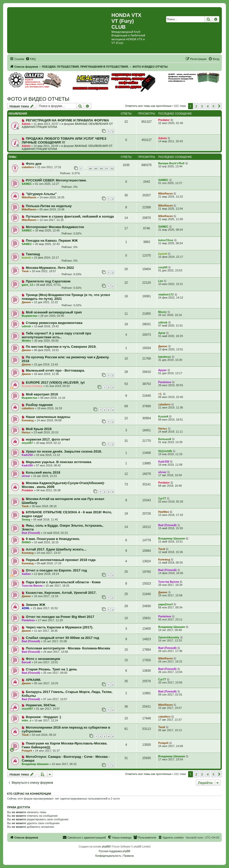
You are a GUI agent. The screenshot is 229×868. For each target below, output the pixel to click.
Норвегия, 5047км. (41, 705)
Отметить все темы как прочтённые (148, 106)
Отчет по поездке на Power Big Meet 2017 (60, 617)
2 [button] (196, 106)
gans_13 (27, 285)
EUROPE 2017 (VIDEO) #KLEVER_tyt (55, 382)
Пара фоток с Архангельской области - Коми (63, 582)
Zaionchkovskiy (169, 637)
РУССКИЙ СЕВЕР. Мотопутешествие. (56, 180)
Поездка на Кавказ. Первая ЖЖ (52, 241)
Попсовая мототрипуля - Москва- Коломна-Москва (68, 648)
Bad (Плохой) (31, 533)
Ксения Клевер (32, 386)
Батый (26, 662)
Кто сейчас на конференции (29, 794)
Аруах (162, 370)
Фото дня (34, 164)
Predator (164, 120)
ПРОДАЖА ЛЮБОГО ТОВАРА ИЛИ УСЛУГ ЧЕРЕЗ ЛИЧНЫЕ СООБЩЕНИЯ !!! (64, 140)
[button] (219, 106)
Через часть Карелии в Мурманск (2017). (60, 627)
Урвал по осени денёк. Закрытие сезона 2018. (64, 451)
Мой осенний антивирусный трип (54, 312)
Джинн (26, 302)
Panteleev (165, 382)
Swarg (26, 519)
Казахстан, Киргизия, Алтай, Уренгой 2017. (61, 593)
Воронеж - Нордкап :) (43, 717)
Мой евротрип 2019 (42, 394)
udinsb (26, 326)
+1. (160, 394)
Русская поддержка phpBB (114, 851)
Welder (26, 341)
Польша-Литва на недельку (49, 206)
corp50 (163, 267)
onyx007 (27, 443)
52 (112, 169)
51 (107, 169)
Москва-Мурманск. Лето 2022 (50, 268)
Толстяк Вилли (32, 586)
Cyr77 (162, 498)
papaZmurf (165, 604)
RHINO (26, 542)
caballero (28, 167)
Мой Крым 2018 (39, 429)
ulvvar (26, 476)
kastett (26, 258)
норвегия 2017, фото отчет (48, 439)
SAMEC (27, 184)
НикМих (164, 512)
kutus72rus (166, 240)
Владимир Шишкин (172, 538)
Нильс (26, 432)
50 (101, 169)
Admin (26, 124)
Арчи (162, 333)
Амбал (26, 574)
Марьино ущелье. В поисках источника (59, 462)
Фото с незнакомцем (43, 659)
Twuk (25, 271)
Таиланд (33, 254)
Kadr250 (27, 455)
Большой (165, 439)
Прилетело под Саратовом (48, 281)
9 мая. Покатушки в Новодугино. (53, 539)
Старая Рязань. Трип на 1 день (51, 669)
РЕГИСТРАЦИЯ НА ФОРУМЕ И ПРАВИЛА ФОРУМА (67, 120)
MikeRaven (29, 197)
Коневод (28, 420)
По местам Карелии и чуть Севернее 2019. (61, 347)
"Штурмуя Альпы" (41, 194)
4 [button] (208, 106)
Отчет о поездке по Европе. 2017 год (56, 570)
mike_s (26, 720)
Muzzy (162, 312)
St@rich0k (165, 451)
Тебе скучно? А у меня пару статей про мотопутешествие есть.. (56, 335)
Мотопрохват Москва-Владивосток (55, 227)
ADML (26, 608)
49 (96, 169)
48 (90, 169)
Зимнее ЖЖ (36, 605)
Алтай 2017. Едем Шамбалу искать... (56, 549)
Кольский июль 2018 (43, 472)
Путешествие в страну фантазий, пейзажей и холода (70, 216)
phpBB (106, 847)
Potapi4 (27, 751)
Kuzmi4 (163, 416)
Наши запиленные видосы (48, 417)
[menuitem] (31, 59)
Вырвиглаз (30, 316)
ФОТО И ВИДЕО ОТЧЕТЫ (38, 99)
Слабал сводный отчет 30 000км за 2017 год (62, 638)
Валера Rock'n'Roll (171, 163)
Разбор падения (39, 405)
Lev (161, 281)
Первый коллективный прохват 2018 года (61, 560)
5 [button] (214, 106)
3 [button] (202, 106)
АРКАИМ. (33, 680)
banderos (165, 357)
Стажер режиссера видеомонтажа (54, 323)
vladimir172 (166, 294)
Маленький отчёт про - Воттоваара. (55, 370)
